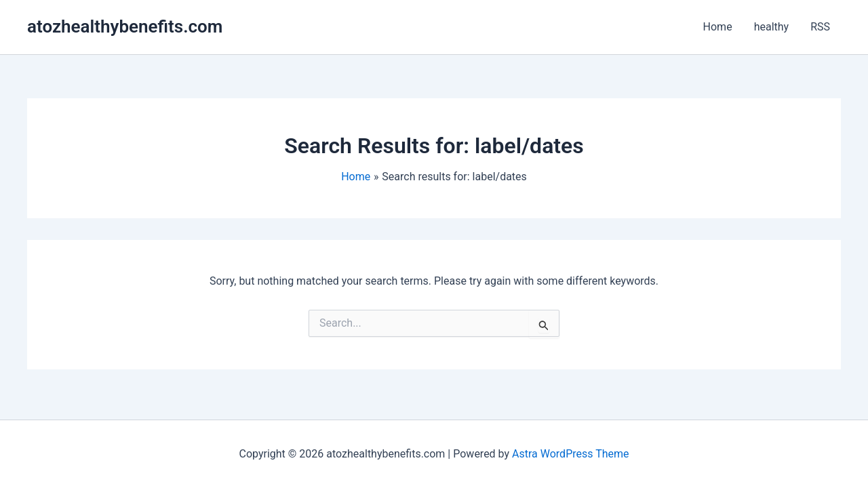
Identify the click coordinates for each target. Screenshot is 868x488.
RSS (820, 27)
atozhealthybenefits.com (125, 26)
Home (718, 27)
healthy (772, 27)
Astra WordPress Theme (570, 454)
